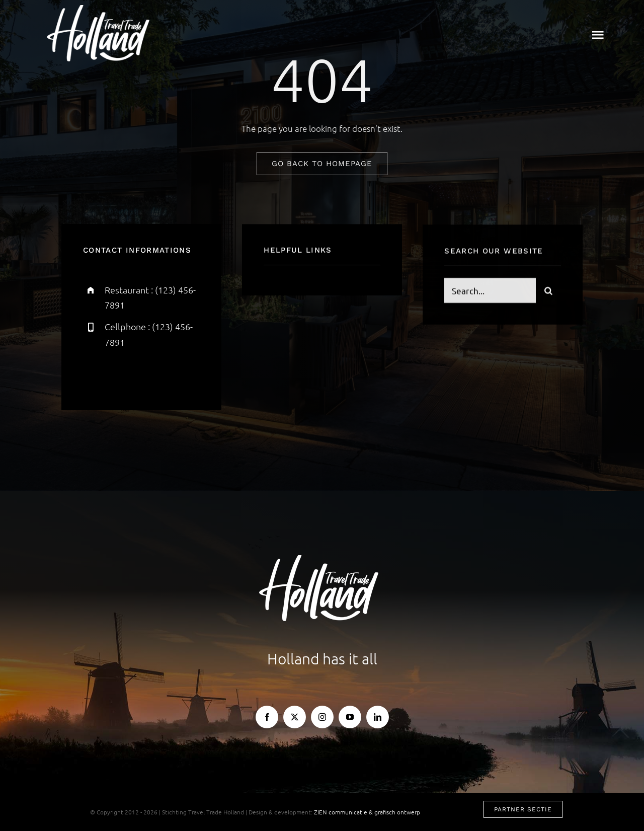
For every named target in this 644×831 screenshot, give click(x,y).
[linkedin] (378, 717)
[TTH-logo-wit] (101, 9)
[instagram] (150, 374)
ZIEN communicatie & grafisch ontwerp (367, 812)
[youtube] (350, 717)
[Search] (548, 291)
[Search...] (490, 291)
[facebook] (94, 374)
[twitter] (122, 374)
